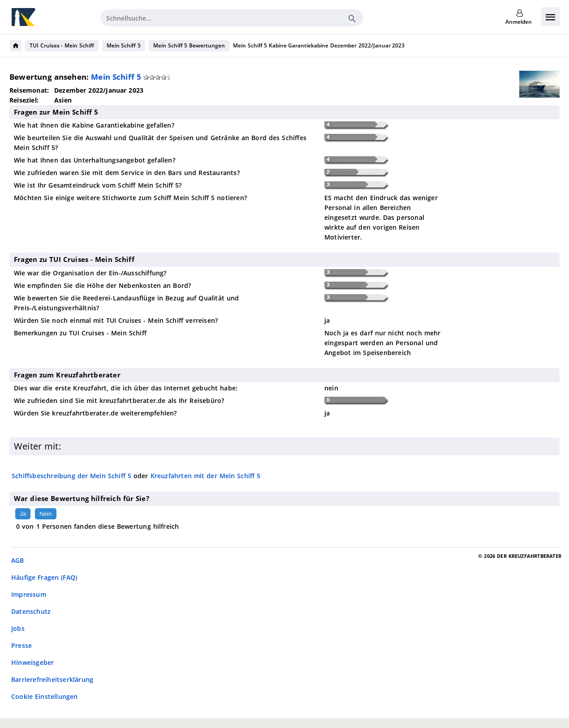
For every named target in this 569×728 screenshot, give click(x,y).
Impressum (29, 594)
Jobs (18, 628)
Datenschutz (31, 611)
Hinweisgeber (32, 662)
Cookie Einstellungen (45, 696)
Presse (22, 645)
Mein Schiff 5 (124, 45)
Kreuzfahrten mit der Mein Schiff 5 (206, 476)
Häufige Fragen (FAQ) (44, 577)
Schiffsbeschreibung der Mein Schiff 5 (71, 476)
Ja (23, 514)
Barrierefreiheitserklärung (52, 679)
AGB (18, 560)
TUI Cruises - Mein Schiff (62, 45)
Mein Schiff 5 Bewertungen (189, 45)
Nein (45, 514)
